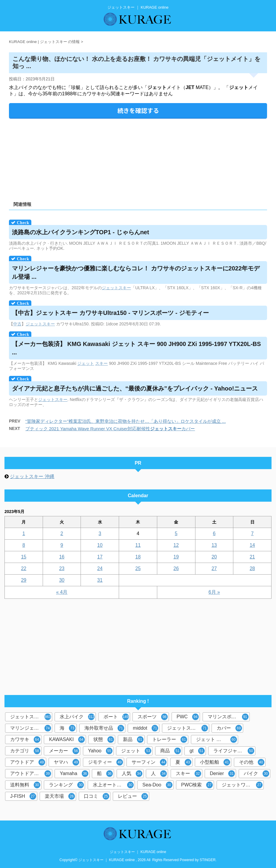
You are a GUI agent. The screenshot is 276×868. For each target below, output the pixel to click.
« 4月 (62, 592)
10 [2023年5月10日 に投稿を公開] (100, 545)
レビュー (133, 796)
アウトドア (28, 762)
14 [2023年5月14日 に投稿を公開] (252, 545)
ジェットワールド (242, 785)
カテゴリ (25, 751)
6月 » (214, 592)
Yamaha (74, 774)
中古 (17, 324)
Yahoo (100, 751)
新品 (133, 740)
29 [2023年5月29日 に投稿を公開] (24, 580)
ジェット (110, 288)
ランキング (66, 785)
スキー (125, 288)
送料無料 (25, 785)
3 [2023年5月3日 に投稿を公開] (100, 533)
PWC (188, 717)
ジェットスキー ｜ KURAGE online (138, 852)
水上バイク (77, 717)
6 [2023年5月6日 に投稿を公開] (214, 533)
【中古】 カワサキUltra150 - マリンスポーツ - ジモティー (110, 313)
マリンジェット (31, 728)
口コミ (97, 796)
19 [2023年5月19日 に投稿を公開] (176, 557)
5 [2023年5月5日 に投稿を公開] (176, 533)
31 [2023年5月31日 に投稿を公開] (100, 580)
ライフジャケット (234, 751)
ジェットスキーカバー (188, 728)
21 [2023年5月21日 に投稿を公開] (252, 557)
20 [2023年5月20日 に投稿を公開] (214, 557)
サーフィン (149, 762)
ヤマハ (66, 762)
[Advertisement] (138, 158)
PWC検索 (197, 785)
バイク (256, 774)
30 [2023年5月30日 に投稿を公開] (62, 580)
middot (145, 728)
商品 (171, 751)
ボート (116, 717)
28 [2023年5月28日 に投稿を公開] (252, 568)
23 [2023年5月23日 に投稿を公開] (62, 568)
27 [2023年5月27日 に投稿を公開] (214, 568)
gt (197, 751)
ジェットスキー (31, 717)
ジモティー (105, 762)
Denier (222, 774)
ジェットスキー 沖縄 (32, 476)
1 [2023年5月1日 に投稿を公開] (24, 533)
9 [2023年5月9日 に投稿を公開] (62, 545)
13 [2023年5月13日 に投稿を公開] (214, 545)
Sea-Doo (157, 785)
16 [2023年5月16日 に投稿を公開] (62, 557)
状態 (104, 740)
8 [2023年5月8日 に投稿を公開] (24, 545)
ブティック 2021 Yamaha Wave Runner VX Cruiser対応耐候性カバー (110, 429)
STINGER (208, 860)
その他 (252, 762)
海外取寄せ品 (104, 728)
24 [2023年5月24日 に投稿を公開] (100, 568)
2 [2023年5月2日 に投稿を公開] (62, 533)
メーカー (64, 751)
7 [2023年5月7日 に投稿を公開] (252, 533)
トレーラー (170, 740)
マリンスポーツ (228, 717)
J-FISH (23, 796)
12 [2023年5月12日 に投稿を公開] (176, 545)
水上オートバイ (113, 785)
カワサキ (25, 740)
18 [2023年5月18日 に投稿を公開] (138, 557)
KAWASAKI (67, 740)
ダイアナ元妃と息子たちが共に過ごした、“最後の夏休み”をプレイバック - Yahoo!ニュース (135, 388)
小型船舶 (215, 762)
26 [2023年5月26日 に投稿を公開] (176, 568)
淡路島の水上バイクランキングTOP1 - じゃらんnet (81, 232)
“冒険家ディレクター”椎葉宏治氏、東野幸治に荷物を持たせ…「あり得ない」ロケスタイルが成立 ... (126, 421)
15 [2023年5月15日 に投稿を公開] (24, 557)
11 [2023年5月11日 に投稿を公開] (138, 545)
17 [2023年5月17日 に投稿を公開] (100, 557)
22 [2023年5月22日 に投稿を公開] (24, 568)
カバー (229, 728)
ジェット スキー (216, 740)
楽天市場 (60, 796)
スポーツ (153, 717)
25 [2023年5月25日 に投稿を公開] (138, 568)
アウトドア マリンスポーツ (31, 774)
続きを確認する (138, 110)
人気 (132, 774)
